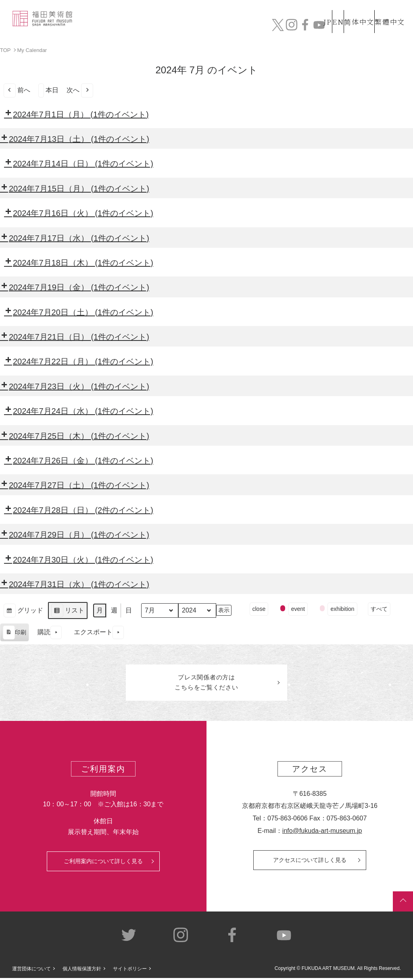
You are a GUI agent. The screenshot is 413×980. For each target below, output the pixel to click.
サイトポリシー (130, 971)
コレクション (159, 23)
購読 (50, 632)
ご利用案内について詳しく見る (103, 863)
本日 (48, 90)
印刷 (14, 633)
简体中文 (350, 7)
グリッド (23, 611)
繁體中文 (388, 7)
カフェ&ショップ (307, 23)
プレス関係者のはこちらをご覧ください (206, 683)
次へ (80, 90)
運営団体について (31, 971)
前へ (17, 90)
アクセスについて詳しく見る (310, 862)
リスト (68, 611)
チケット (386, 27)
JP (295, 7)
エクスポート (99, 632)
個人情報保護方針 (82, 971)
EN (321, 7)
